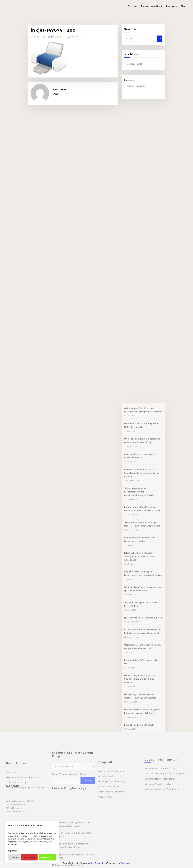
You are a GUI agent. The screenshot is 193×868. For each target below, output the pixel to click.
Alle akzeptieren (47, 857)
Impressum (172, 6)
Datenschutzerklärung (152, 6)
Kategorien (130, 85)
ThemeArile (125, 863)
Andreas (39, 48)
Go (159, 43)
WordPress (95, 863)
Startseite (133, 6)
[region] (32, 842)
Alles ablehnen (29, 857)
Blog (183, 6)
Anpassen (14, 857)
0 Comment (76, 48)
